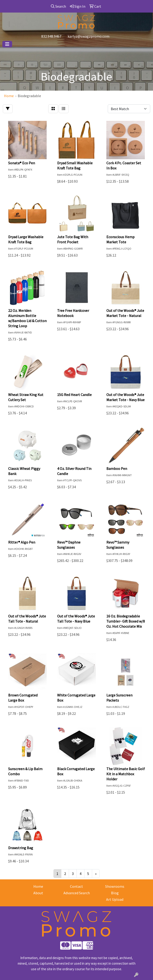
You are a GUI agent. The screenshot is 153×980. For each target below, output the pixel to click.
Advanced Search (77, 893)
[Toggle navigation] (7, 44)
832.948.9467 (51, 36)
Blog (115, 893)
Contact (76, 886)
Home (38, 886)
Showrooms (115, 886)
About (38, 893)
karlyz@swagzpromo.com (89, 36)
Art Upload (115, 899)
